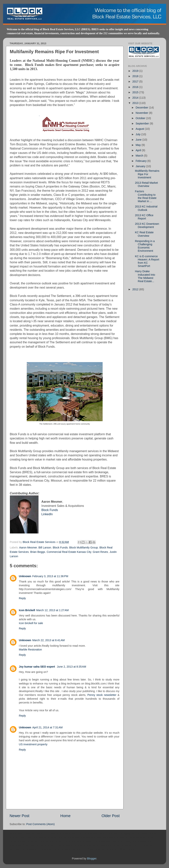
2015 (136, 92)
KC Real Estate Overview (144, 234)
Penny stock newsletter (102, 695)
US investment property (33, 744)
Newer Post (20, 816)
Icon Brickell (27, 610)
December (142, 108)
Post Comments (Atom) (41, 824)
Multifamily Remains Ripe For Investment (147, 174)
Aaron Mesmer (28, 548)
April (139, 150)
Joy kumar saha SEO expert (37, 667)
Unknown (25, 576)
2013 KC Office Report (144, 217)
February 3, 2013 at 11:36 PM (50, 576)
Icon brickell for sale (31, 623)
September (143, 123)
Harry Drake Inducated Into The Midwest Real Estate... (145, 276)
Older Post (110, 816)
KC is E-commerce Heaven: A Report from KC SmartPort (147, 261)
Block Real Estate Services (40, 542)
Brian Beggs (38, 552)
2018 (136, 76)
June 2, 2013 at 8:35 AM (72, 667)
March (140, 156)
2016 (136, 87)
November (142, 113)
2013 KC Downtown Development (147, 225)
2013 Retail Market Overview (146, 184)
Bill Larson (45, 548)
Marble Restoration (31, 650)
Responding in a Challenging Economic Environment (145, 246)
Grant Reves (100, 552)
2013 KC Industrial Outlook (146, 208)
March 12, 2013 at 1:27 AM (52, 610)
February (141, 161)
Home (65, 816)
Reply (22, 598)
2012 (136, 289)
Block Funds (50, 510)
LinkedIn (47, 514)
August (140, 129)
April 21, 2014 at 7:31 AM (47, 727)
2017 (136, 81)
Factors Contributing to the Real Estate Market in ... (146, 196)
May (139, 145)
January (141, 166)
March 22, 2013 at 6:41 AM (48, 640)
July (138, 134)
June (139, 140)
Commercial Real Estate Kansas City (69, 552)
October (141, 118)
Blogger (92, 859)
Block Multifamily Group (84, 548)
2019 (136, 71)
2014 (136, 98)
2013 (136, 103)
